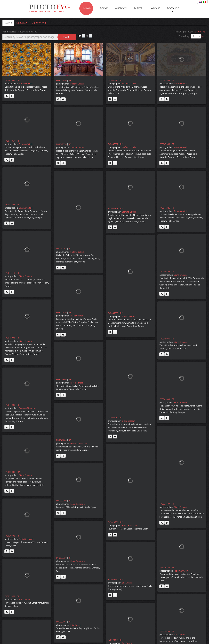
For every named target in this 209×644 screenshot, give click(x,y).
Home (86, 8)
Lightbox (22, 23)
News (138, 8)
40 (195, 32)
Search (8, 23)
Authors (121, 8)
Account (173, 9)
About (155, 8)
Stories (104, 8)
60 (200, 32)
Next (204, 36)
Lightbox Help (39, 23)
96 (204, 32)
